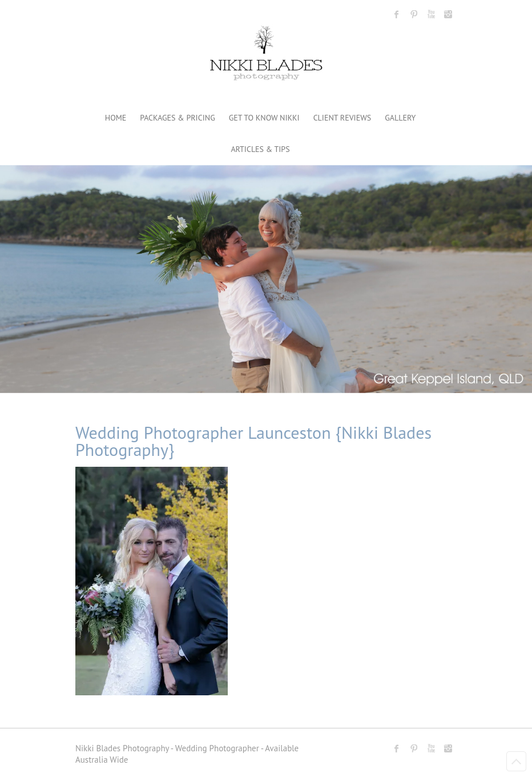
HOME (116, 118)
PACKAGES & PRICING (177, 118)
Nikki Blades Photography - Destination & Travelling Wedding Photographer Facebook (397, 14)
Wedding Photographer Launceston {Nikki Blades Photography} (253, 441)
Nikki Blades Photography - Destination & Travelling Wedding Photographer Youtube (431, 14)
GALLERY (400, 118)
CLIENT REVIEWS (342, 118)
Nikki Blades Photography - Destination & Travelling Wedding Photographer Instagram (448, 14)
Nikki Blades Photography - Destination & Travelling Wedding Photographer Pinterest (414, 14)
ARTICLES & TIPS (260, 149)
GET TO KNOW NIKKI (264, 118)
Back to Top (516, 761)
